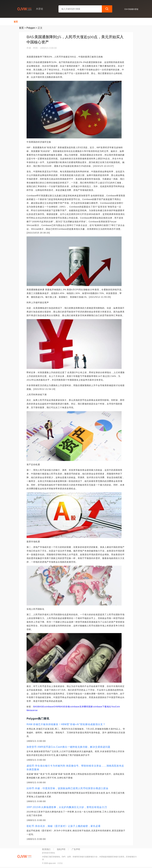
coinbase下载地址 (102, 707)
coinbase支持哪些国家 (81, 707)
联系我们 (46, 849)
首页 (16, 22)
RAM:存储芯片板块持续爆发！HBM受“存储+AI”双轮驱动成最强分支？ (66, 724)
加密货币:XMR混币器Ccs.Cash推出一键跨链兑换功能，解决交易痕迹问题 (68, 747)
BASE (41, 707)
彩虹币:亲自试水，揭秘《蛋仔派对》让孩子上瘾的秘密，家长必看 (64, 826)
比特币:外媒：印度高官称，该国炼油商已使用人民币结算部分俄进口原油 (67, 788)
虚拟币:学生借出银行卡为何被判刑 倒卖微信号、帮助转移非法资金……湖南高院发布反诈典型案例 (75, 768)
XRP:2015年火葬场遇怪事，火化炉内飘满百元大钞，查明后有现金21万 (67, 807)
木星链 (60, 863)
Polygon (31, 28)
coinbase (49, 707)
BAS (36, 707)
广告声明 (76, 849)
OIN (56, 707)
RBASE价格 (64, 707)
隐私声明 (61, 849)
